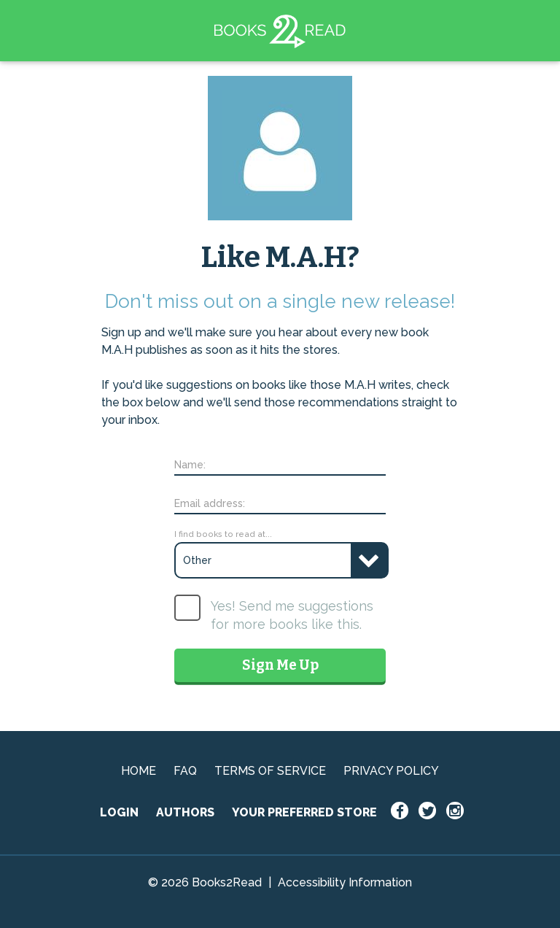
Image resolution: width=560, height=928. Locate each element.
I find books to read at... (223, 534)
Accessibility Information (345, 882)
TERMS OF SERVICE (270, 771)
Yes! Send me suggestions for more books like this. (292, 615)
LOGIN (119, 812)
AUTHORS (185, 812)
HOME (139, 771)
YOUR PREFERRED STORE (304, 812)
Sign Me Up (280, 665)
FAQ (185, 771)
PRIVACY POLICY (391, 771)
